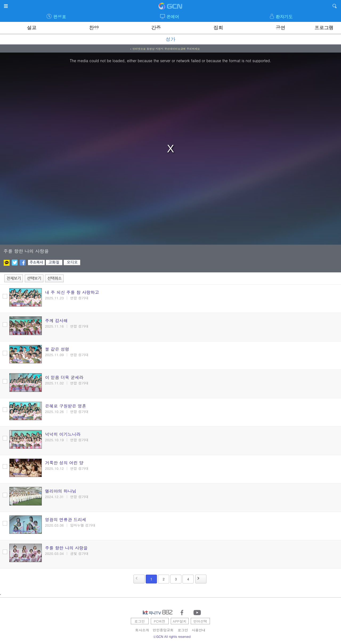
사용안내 (199, 630)
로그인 (140, 621)
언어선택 (200, 621)
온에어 (173, 17)
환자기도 (284, 17)
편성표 (60, 17)
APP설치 (179, 621)
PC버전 (160, 621)
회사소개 (142, 630)
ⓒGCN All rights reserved (172, 636)
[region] (170, 149)
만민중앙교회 (163, 630)
